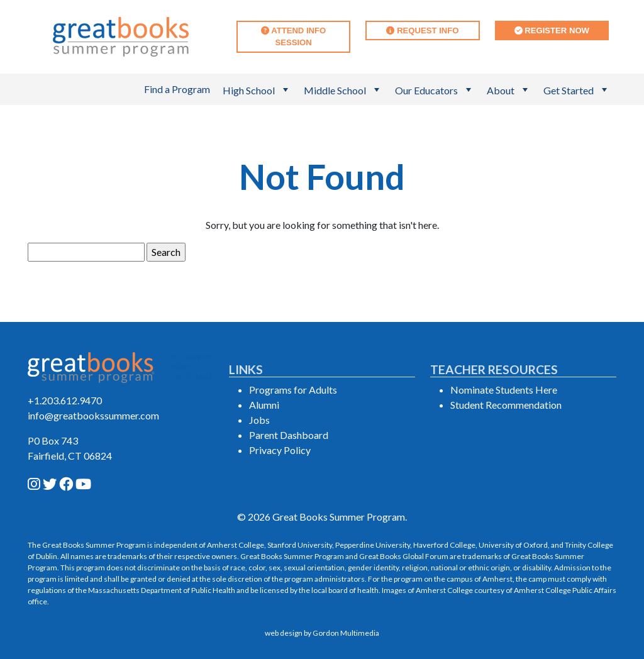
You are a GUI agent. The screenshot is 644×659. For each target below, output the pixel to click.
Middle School (343, 89)
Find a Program (177, 89)
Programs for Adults (293, 390)
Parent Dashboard (289, 435)
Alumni (264, 405)
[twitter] (50, 484)
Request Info (422, 30)
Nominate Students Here (504, 390)
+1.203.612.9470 (65, 400)
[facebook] (66, 484)
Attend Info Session (293, 37)
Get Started (577, 89)
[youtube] (83, 484)
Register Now (552, 30)
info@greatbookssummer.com (93, 415)
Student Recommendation (506, 405)
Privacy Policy (280, 450)
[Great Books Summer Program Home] (121, 37)
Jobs (259, 420)
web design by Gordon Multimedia (322, 633)
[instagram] (34, 484)
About (509, 89)
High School (257, 89)
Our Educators (435, 89)
